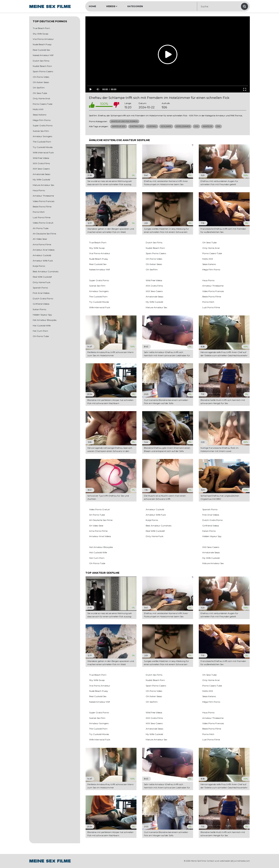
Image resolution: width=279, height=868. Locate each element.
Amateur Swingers (42, 136)
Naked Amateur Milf (43, 55)
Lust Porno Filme (42, 217)
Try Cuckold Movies (43, 147)
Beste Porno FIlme (42, 207)
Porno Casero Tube (43, 104)
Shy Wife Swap (40, 34)
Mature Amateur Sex (43, 185)
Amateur (207, 126)
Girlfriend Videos (41, 304)
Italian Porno (39, 309)
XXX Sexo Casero (41, 169)
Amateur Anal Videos (44, 250)
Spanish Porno (40, 288)
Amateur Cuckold (42, 255)
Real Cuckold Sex (41, 50)
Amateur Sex (119, 126)
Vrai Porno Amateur (43, 39)
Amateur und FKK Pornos (124, 121)
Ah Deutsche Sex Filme (44, 234)
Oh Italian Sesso (41, 82)
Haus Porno (39, 190)
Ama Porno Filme (42, 244)
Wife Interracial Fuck (43, 152)
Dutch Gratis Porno (43, 298)
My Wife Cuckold (41, 180)
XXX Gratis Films (41, 163)
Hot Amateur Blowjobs (45, 320)
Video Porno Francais (44, 201)
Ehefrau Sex (136, 126)
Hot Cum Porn (40, 331)
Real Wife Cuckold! (42, 277)
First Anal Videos (41, 293)
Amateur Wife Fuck (43, 261)
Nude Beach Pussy (42, 44)
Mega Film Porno (42, 120)
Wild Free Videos (41, 158)
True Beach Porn (41, 28)
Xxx (196, 126)
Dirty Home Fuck (42, 282)
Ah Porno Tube (41, 228)
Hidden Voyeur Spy (42, 315)
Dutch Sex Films (41, 61)
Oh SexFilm (39, 88)
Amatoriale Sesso (41, 174)
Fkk (218, 126)
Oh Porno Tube (41, 336)
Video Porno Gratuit (43, 223)
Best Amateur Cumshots (46, 271)
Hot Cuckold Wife (42, 326)
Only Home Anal (41, 98)
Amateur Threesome (43, 196)
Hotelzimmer (183, 126)
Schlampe (166, 126)
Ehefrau (152, 126)
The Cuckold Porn (42, 142)
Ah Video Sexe (40, 239)
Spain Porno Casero (43, 71)
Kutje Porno (39, 266)
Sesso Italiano (40, 115)
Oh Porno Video (41, 77)
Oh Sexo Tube (40, 93)
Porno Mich (39, 212)
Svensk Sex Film (41, 131)
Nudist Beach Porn (42, 66)
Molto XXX (38, 109)
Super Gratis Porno (43, 125)
